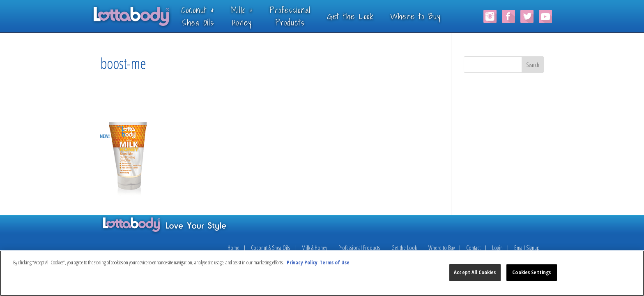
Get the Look (362, 16)
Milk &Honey (254, 16)
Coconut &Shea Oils (210, 16)
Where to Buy (428, 16)
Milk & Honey (314, 248)
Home (233, 248)
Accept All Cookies (475, 272)
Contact (473, 248)
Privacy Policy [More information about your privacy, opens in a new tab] (302, 262)
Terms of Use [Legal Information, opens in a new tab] (335, 262)
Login (497, 248)
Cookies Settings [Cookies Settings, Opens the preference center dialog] (531, 272)
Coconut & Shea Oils (270, 248)
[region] (322, 273)
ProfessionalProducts (302, 16)
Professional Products (359, 248)
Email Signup (527, 248)
